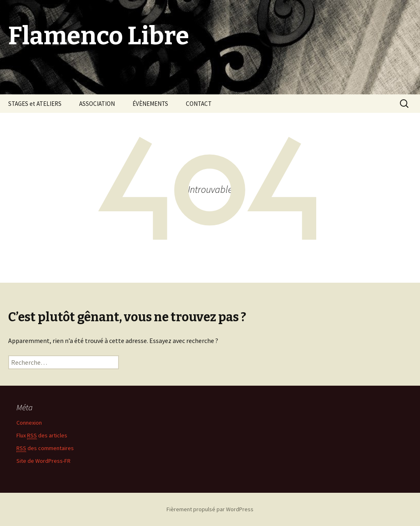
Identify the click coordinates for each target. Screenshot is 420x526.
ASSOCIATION (97, 104)
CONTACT (199, 104)
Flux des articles (42, 436)
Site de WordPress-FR (43, 461)
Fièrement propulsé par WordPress (210, 509)
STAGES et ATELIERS (35, 104)
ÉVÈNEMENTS (150, 104)
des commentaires (45, 448)
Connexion (29, 423)
